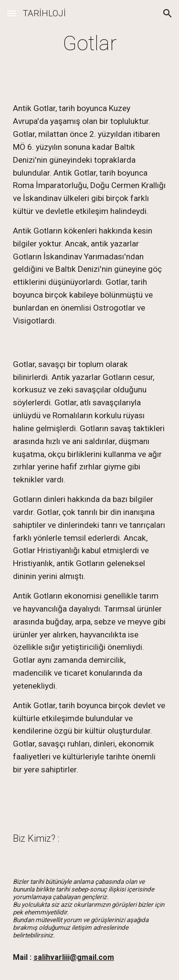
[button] (11, 13)
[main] (90, 43)
